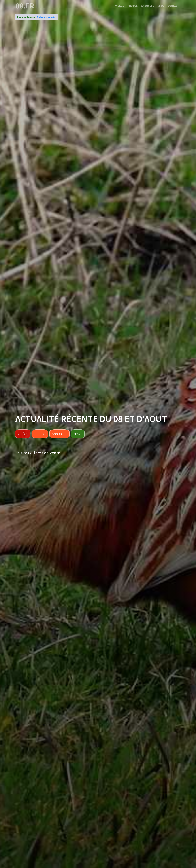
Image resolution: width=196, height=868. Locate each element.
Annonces (148, 6)
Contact (173, 6)
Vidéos (23, 434)
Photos (133, 6)
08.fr (25, 6)
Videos (120, 6)
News (161, 6)
